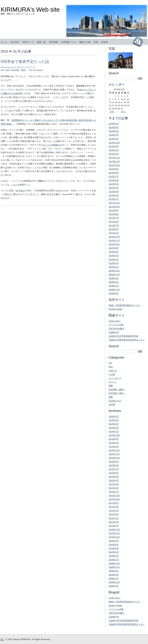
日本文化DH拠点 (116, 329)
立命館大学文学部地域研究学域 (123, 336)
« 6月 (112, 112)
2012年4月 (114, 188)
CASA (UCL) (114, 321)
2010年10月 (114, 244)
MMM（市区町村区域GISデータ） (125, 305)
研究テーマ (28, 42)
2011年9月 (114, 210)
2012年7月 (114, 177)
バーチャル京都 (116, 325)
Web (7, 70)
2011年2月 (114, 229)
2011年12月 (114, 203)
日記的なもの (115, 401)
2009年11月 (114, 275)
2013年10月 (114, 143)
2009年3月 (114, 282)
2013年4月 (114, 150)
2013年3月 (114, 154)
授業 (111, 397)
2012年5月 (114, 184)
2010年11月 (114, 240)
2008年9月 (114, 293)
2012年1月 (114, 199)
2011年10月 (114, 207)
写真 (96, 42)
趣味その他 (85, 42)
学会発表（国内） (19, 70)
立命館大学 (114, 332)
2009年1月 (114, 286)
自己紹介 (15, 42)
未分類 (112, 404)
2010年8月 (114, 252)
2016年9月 (114, 127)
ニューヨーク (115, 378)
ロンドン (113, 382)
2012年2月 (114, 195)
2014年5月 (114, 135)
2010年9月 (114, 248)
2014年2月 (114, 139)
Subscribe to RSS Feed (139, 42)
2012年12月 (114, 158)
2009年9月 (114, 278)
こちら (14, 185)
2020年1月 (114, 124)
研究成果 (53, 42)
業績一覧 (41, 42)
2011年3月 (114, 225)
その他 (112, 374)
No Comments (36, 70)
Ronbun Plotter (115, 309)
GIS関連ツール (69, 42)
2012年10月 (114, 165)
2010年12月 (114, 237)
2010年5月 (114, 256)
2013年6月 (114, 146)
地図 (111, 386)
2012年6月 (114, 180)
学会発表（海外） (117, 393)
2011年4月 (114, 222)
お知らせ (113, 371)
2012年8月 (114, 173)
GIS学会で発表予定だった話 (25, 62)
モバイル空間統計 (51, 145)
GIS (2, 70)
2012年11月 (114, 161)
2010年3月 (114, 263)
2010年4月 (114, 259)
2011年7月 (114, 218)
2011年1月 (114, 233)
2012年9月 (114, 169)
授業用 (104, 42)
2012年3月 (114, 192)
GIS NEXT (20, 191)
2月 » (123, 112)
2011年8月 (114, 214)
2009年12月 (114, 271)
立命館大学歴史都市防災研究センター (127, 340)
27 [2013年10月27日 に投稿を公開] (110, 109)
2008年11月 (114, 290)
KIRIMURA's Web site (30, 9)
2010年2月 (114, 267)
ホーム (4, 42)
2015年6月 (114, 131)
